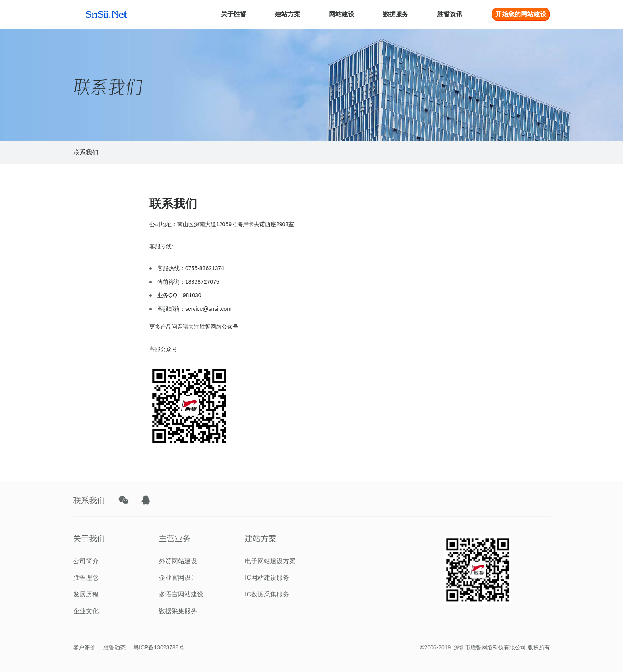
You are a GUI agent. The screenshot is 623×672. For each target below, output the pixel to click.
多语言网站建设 (181, 594)
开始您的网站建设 (521, 14)
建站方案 (288, 14)
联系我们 (86, 152)
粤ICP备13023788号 (159, 647)
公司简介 (86, 561)
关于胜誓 (234, 14)
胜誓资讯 (450, 14)
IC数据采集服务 (267, 594)
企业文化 (86, 611)
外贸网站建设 (178, 561)
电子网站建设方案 (270, 561)
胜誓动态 (114, 647)
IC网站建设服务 (267, 578)
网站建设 (342, 14)
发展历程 (86, 594)
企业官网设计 (178, 578)
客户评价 (84, 647)
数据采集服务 (178, 611)
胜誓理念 (86, 578)
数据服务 (396, 14)
